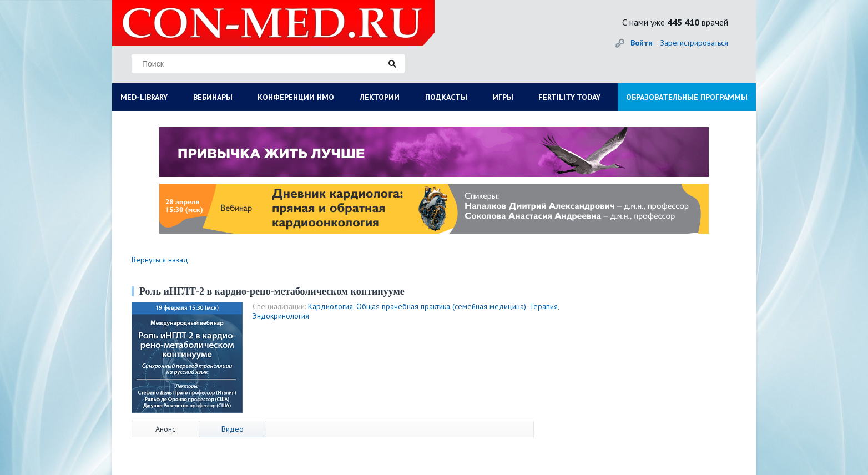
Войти (642, 43)
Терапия (544, 306)
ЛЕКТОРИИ (380, 97)
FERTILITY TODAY (569, 97)
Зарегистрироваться (694, 43)
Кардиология (330, 306)
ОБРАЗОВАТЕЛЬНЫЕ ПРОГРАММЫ (687, 97)
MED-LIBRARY (144, 97)
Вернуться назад (160, 260)
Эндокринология (281, 316)
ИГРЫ (503, 97)
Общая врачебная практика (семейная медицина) (441, 306)
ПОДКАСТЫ (446, 97)
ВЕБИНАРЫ (213, 97)
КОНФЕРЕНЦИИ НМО (296, 97)
